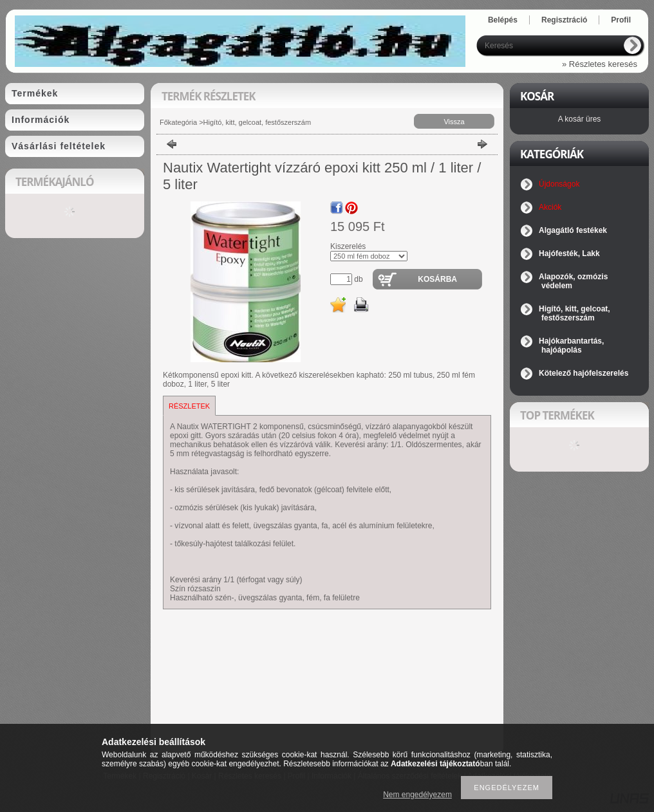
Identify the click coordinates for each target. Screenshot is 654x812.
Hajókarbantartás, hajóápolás (571, 346)
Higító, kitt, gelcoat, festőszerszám (257, 122)
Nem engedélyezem (417, 795)
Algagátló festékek (573, 230)
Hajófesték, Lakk (569, 254)
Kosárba (437, 279)
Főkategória (178, 122)
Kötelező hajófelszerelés (584, 373)
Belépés (503, 20)
